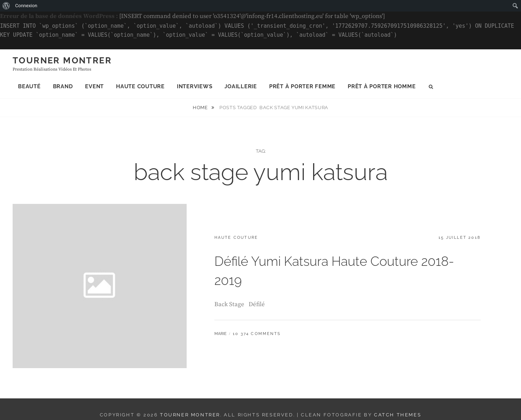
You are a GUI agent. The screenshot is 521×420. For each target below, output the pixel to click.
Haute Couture (140, 86)
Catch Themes (398, 415)
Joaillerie (241, 86)
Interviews (195, 86)
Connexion (26, 6)
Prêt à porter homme (382, 86)
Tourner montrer (62, 60)
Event (94, 86)
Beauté (29, 86)
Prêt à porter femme (302, 86)
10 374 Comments (257, 334)
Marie (221, 334)
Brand (63, 86)
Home (201, 108)
